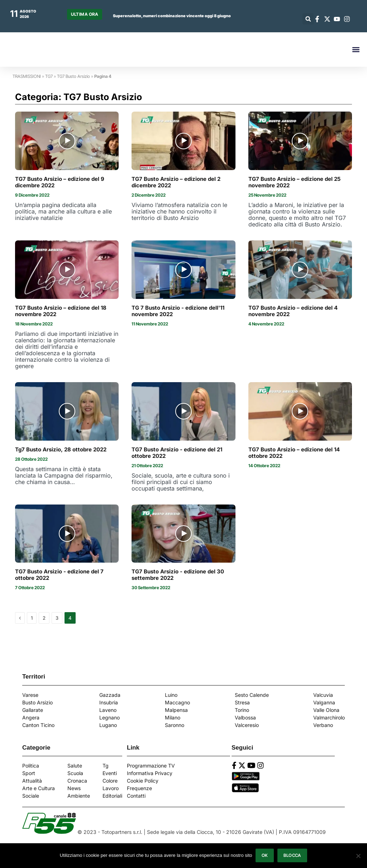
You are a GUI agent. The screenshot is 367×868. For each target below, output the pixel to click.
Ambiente (79, 796)
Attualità (32, 781)
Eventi (110, 773)
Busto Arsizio (37, 702)
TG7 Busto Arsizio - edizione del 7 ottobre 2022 (59, 575)
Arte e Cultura (39, 788)
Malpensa (176, 710)
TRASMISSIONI (27, 76)
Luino (171, 695)
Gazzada (110, 695)
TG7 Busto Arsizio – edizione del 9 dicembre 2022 (60, 182)
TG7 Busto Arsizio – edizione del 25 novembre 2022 (294, 182)
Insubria (109, 702)
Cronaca (77, 781)
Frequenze (139, 788)
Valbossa (245, 717)
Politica (31, 766)
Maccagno (177, 702)
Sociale (31, 796)
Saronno (175, 725)
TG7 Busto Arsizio (73, 76)
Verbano (323, 725)
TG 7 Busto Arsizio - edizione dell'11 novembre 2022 (178, 311)
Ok (265, 856)
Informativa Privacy (150, 773)
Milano (173, 717)
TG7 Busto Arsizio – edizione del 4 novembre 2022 (293, 311)
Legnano (109, 717)
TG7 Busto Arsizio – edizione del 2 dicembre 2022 (176, 182)
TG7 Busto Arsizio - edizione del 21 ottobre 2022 (177, 453)
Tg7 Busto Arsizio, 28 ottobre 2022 (61, 450)
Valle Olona (326, 710)
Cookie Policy (143, 781)
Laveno (108, 710)
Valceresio (247, 725)
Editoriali (112, 796)
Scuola (75, 773)
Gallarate (33, 710)
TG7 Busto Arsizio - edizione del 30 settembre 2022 (178, 575)
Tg (106, 766)
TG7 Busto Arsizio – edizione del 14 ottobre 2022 (294, 453)
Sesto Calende (252, 695)
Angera (31, 717)
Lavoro (111, 788)
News (74, 788)
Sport (29, 773)
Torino (242, 710)
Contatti (136, 796)
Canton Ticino (38, 725)
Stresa (242, 702)
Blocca (292, 856)
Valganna (324, 702)
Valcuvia (323, 695)
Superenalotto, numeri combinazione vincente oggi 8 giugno (172, 16)
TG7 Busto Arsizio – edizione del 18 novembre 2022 (61, 311)
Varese (30, 695)
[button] (308, 19)
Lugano (108, 725)
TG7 (49, 76)
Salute (75, 766)
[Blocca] (358, 856)
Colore (110, 781)
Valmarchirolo (329, 717)
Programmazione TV (151, 766)
